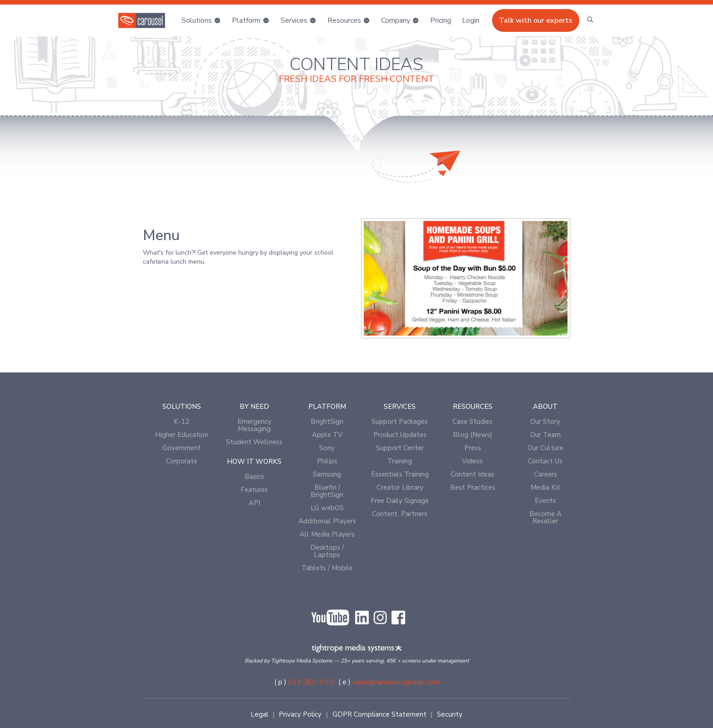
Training (400, 461)
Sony (327, 448)
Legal (259, 714)
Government (182, 448)
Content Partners (400, 514)
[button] (201, 20)
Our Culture (545, 448)
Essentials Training (400, 474)
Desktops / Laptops (327, 551)
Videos (472, 461)
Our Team (545, 435)
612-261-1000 (311, 682)
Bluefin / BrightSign (327, 491)
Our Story (545, 422)
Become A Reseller (545, 517)
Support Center (400, 448)
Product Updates (400, 435)
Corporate (182, 461)
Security (450, 714)
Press (473, 448)
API (254, 503)
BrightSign (327, 422)
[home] (142, 20)
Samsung (327, 474)
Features (254, 490)
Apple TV (327, 435)
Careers (545, 474)
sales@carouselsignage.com (396, 682)
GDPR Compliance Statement (379, 714)
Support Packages (400, 422)
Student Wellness (254, 442)
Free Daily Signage (400, 501)
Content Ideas (472, 474)
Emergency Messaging (254, 425)
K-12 (181, 422)
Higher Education (182, 435)
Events (545, 501)
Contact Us (545, 461)
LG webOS (327, 508)
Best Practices (473, 487)
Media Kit (545, 487)
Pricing (441, 20)
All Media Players (327, 534)
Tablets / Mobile (327, 568)
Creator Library (400, 487)
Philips (327, 461)
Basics (254, 477)
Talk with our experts (536, 20)
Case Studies (472, 422)
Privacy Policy (300, 714)
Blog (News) (473, 435)
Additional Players (327, 521)
